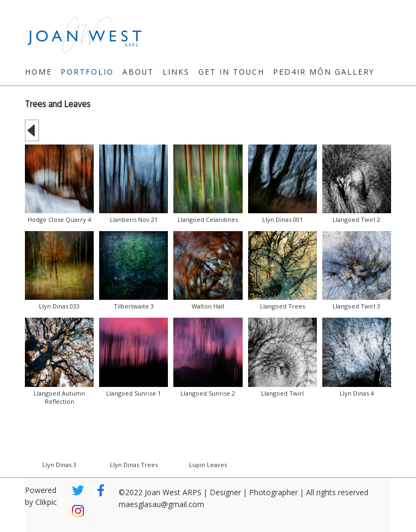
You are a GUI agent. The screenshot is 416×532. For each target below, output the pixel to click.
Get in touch (231, 72)
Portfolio (87, 72)
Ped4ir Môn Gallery (324, 72)
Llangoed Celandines (208, 219)
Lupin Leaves (208, 465)
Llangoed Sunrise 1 (134, 393)
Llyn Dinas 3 (59, 465)
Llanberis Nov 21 (134, 219)
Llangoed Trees (282, 306)
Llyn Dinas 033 (59, 306)
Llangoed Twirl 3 (356, 306)
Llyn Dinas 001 (282, 219)
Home (38, 72)
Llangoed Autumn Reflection (59, 397)
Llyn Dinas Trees (134, 465)
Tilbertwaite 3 (134, 306)
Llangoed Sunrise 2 (208, 393)
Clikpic (46, 502)
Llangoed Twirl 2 (356, 219)
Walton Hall (208, 306)
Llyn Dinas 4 (357, 393)
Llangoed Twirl (282, 393)
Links (176, 72)
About (138, 72)
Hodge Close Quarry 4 (59, 219)
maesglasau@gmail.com (161, 504)
